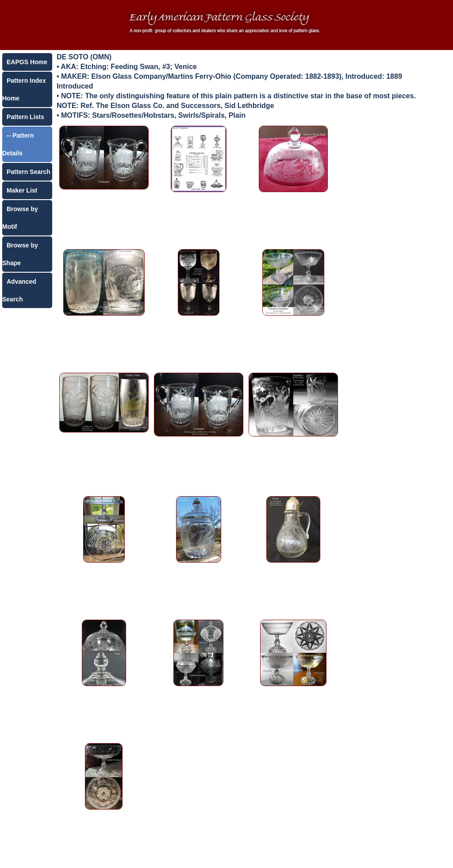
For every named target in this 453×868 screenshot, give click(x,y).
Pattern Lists (25, 117)
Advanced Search (19, 290)
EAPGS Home (27, 62)
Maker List (22, 190)
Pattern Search (29, 172)
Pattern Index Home (24, 89)
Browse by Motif (20, 218)
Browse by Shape (20, 254)
